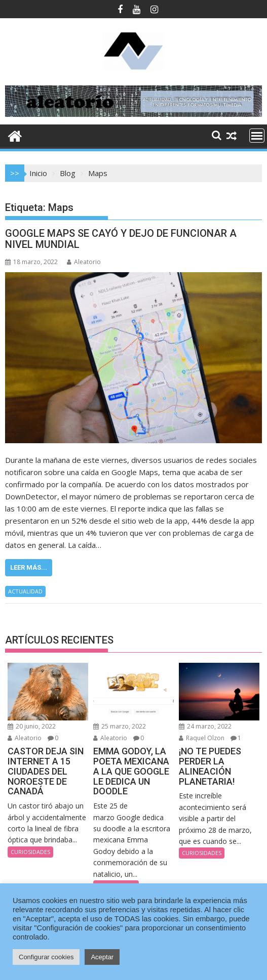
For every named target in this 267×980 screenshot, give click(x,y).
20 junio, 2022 (32, 726)
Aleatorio (84, 262)
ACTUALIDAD (25, 591)
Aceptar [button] (102, 957)
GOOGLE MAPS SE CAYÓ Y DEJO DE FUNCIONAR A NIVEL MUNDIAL (121, 239)
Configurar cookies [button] (46, 957)
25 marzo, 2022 (120, 726)
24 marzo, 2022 (205, 726)
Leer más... (29, 567)
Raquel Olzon (202, 738)
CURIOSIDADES (30, 852)
